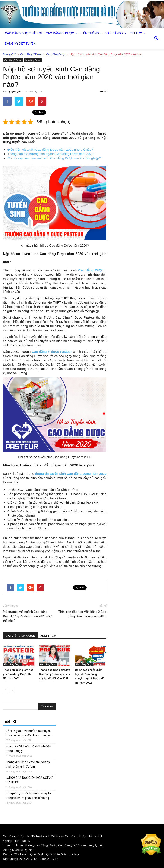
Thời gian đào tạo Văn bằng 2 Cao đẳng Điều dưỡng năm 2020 (82, 614)
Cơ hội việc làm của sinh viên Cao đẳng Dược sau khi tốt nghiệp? (54, 158)
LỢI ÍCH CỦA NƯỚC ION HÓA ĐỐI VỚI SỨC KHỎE (29, 780)
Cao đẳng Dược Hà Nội (19, 836)
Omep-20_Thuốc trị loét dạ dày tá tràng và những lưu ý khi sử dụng (28, 796)
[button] (156, 38)
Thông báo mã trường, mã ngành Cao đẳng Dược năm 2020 (50, 154)
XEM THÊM (48, 636)
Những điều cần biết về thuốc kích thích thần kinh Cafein (28, 764)
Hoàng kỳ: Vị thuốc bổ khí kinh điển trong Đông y (28, 749)
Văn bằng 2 (116, 33)
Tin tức (138, 33)
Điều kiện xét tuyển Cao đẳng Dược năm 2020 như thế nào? (50, 150)
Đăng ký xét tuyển (20, 43)
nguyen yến (14, 92)
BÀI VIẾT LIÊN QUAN (20, 636)
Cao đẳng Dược (33, 60)
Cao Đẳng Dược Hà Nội (23, 33)
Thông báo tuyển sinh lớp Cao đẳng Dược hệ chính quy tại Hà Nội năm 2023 (55, 674)
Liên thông (91, 33)
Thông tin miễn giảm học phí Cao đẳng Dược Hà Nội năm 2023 (18, 674)
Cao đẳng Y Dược (61, 33)
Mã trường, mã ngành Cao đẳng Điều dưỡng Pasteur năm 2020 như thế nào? (27, 616)
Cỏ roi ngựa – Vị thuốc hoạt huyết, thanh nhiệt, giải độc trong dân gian (29, 733)
